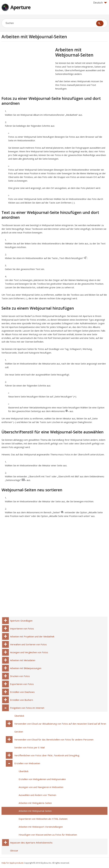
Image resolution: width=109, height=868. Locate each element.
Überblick (19, 716)
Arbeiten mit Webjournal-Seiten (35, 811)
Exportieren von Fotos (22, 684)
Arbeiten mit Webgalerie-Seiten (35, 803)
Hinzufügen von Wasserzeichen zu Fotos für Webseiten (48, 835)
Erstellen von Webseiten (27, 763)
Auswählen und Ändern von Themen (37, 795)
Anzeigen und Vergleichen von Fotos (29, 652)
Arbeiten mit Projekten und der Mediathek (32, 636)
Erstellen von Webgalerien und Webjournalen (42, 779)
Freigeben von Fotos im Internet (27, 708)
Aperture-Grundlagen (21, 621)
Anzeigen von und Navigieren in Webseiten (41, 787)
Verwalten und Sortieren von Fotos (28, 644)
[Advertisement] (27, 68)
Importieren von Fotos (22, 629)
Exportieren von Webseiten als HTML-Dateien (43, 819)
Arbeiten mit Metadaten (23, 660)
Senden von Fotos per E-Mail (29, 747)
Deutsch (100, 3)
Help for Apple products (13, 863)
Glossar (14, 850)
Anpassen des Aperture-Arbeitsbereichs (31, 843)
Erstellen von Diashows (22, 692)
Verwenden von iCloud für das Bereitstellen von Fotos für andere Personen (54, 739)
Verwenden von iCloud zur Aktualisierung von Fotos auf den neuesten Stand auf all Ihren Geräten (60, 728)
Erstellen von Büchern (22, 700)
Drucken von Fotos (20, 676)
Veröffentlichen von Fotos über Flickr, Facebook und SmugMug (47, 755)
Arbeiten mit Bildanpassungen (26, 668)
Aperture (20, 7)
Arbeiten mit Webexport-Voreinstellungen (41, 827)
